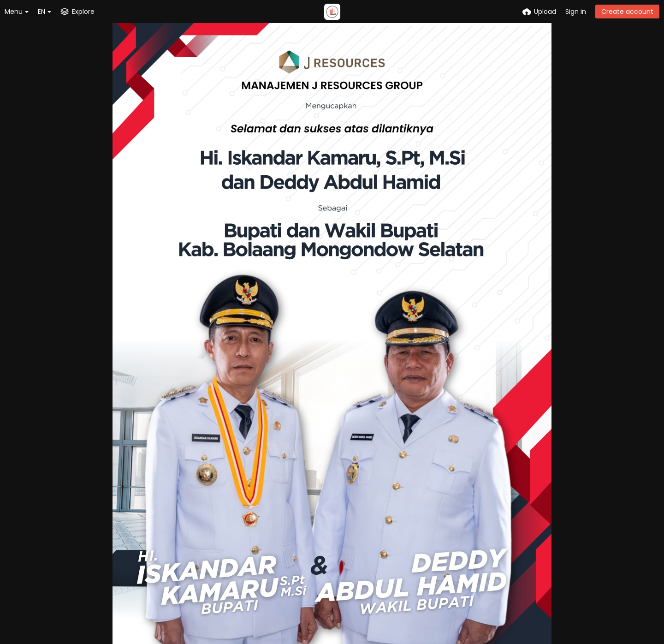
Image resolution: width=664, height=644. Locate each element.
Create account (627, 12)
